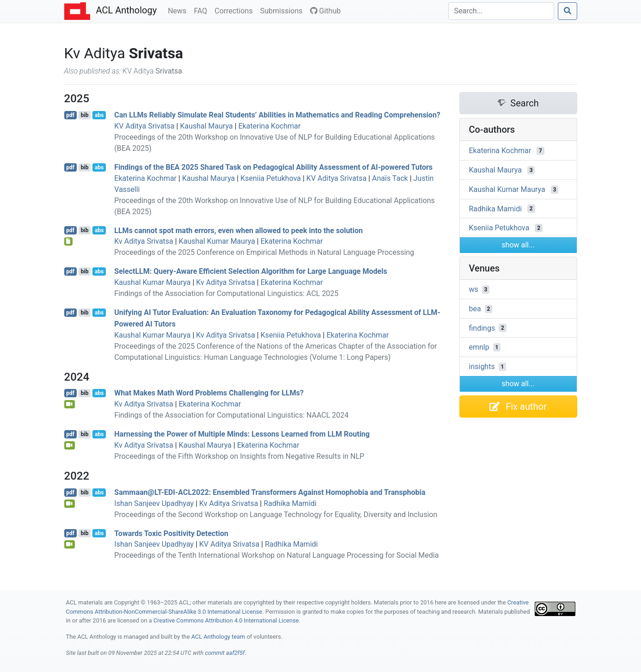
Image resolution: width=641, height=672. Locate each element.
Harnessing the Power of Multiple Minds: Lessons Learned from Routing (242, 434)
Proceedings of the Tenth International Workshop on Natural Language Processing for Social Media (276, 555)
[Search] (501, 11)
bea (475, 309)
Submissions (283, 10)
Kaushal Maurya (206, 126)
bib (85, 115)
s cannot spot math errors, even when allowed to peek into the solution (238, 230)
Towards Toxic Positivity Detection (171, 533)
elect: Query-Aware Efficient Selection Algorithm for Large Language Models (250, 271)
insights (482, 367)
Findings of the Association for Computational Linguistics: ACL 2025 (226, 293)
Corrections (235, 10)
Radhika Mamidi (290, 503)
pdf (70, 115)
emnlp (479, 347)
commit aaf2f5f (225, 653)
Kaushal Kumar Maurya (217, 241)
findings (482, 328)
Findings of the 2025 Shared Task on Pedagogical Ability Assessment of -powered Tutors (273, 167)
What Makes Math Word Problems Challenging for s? (209, 393)
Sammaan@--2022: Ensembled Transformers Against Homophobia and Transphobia (270, 492)
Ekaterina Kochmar (270, 126)
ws (474, 289)
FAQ (202, 10)
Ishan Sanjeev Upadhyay (154, 503)
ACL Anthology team (218, 637)
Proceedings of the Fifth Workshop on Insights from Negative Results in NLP (239, 456)
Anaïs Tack (390, 178)
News (179, 10)
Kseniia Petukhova (271, 178)
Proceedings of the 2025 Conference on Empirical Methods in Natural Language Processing (264, 252)
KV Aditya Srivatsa (144, 126)
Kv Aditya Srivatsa (144, 241)
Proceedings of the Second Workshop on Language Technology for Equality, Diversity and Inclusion (276, 515)
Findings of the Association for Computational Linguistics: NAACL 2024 (231, 415)
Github (326, 11)
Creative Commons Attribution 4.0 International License (226, 620)
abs (99, 115)
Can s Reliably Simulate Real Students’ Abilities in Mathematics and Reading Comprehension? (277, 115)
